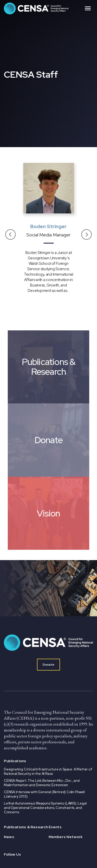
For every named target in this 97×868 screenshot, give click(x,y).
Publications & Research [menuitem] (26, 827)
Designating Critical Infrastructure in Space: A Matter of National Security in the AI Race (48, 771)
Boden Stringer (48, 226)
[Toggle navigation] (88, 9)
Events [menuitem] (55, 827)
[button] (11, 235)
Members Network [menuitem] (66, 837)
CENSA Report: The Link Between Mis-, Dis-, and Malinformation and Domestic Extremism (42, 783)
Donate (48, 665)
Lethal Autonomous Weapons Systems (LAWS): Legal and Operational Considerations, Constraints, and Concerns (45, 808)
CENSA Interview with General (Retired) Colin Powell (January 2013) (44, 794)
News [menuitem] (9, 837)
